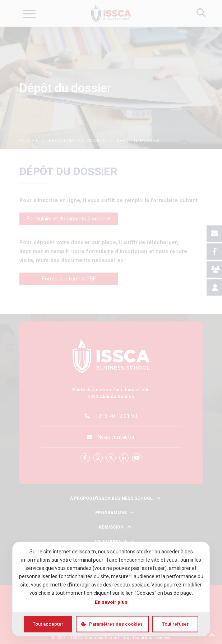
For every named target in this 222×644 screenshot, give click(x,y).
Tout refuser (175, 624)
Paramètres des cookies (116, 624)
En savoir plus (111, 602)
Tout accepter (48, 624)
